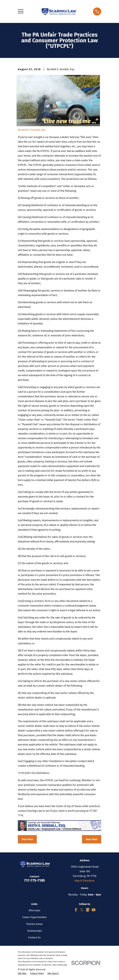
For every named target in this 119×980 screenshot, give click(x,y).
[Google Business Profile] (88, 910)
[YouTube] (94, 910)
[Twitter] (82, 910)
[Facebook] (76, 910)
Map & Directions (85, 881)
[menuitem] (22, 973)
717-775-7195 (34, 881)
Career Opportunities (34, 917)
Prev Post (27, 839)
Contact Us (34, 937)
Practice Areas (34, 924)
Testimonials (34, 931)
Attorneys (34, 910)
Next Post (92, 839)
